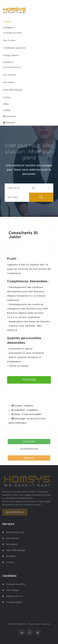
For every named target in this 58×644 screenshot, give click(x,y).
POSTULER (29, 380)
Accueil (7, 21)
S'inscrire (9, 122)
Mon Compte (9, 40)
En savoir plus (15, 512)
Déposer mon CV (15, 596)
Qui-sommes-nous (12, 67)
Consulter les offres (12, 33)
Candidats (9, 28)
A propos (8, 62)
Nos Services (9, 75)
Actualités (11, 556)
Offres (6, 104)
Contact (7, 97)
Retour (29, 458)
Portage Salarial (11, 55)
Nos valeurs (9, 82)
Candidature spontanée (14, 48)
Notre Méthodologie (13, 90)
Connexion (10, 116)
